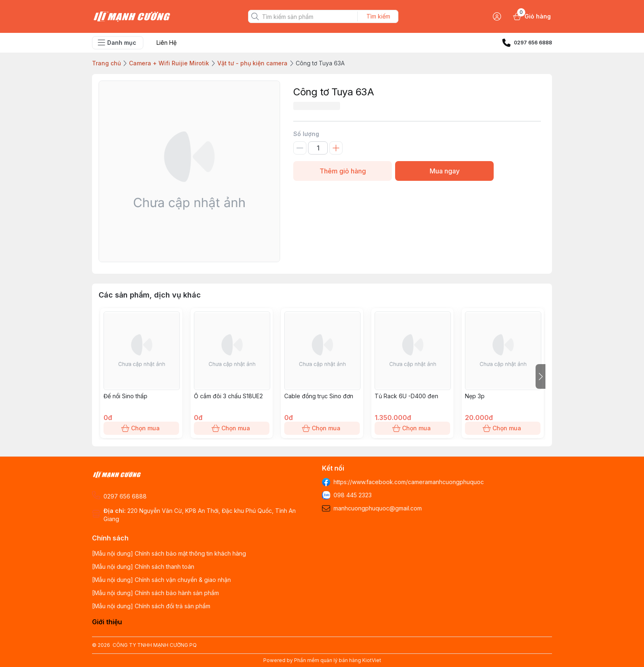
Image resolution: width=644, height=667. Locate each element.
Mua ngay (444, 171)
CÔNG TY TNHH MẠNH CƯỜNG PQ (155, 645)
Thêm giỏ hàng (343, 171)
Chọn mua (141, 428)
